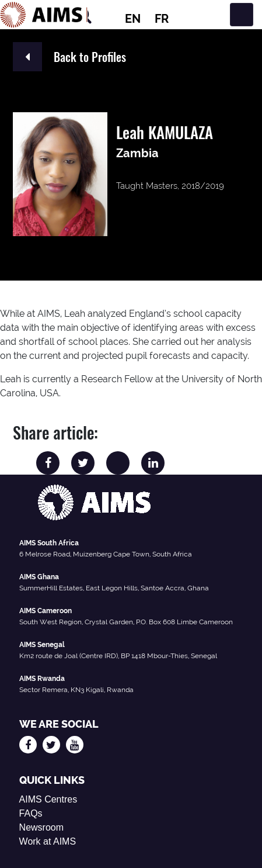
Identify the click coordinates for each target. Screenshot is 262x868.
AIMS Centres (48, 799)
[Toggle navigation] (242, 15)
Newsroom (41, 827)
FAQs (31, 813)
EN (133, 19)
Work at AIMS (48, 841)
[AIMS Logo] (44, 15)
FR (162, 19)
